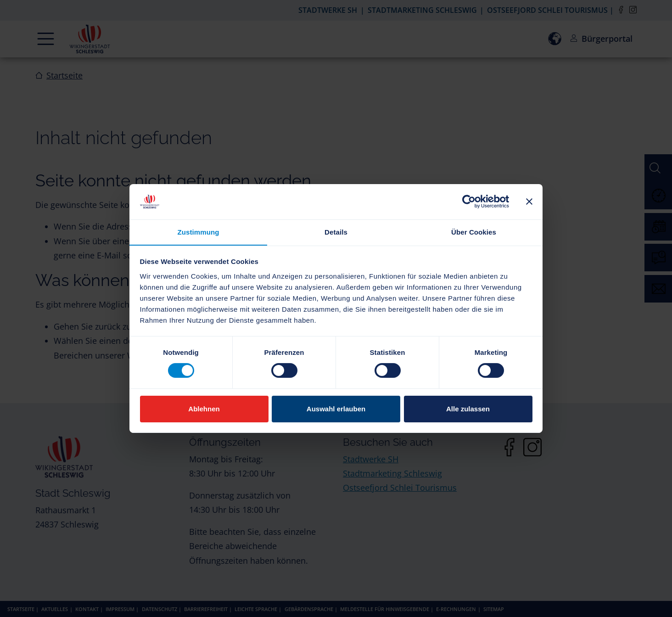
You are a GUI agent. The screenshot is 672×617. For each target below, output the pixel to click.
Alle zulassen (468, 409)
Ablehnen (204, 409)
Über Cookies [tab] (474, 232)
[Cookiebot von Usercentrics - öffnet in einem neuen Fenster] (469, 202)
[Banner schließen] (529, 202)
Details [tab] (336, 232)
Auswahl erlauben (336, 409)
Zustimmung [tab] (199, 232)
